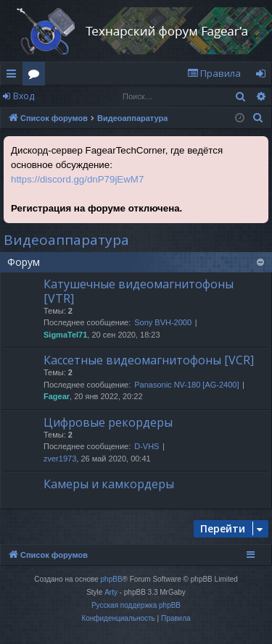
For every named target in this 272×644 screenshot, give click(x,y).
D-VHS (147, 446)
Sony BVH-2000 (163, 322)
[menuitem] (214, 74)
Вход (24, 96)
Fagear (57, 396)
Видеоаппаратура (66, 240)
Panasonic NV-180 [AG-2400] (186, 385)
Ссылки (14, 76)
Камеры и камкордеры (109, 484)
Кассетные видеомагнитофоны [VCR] (149, 360)
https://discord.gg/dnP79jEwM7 (77, 179)
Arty (111, 592)
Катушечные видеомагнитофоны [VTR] (139, 291)
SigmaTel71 (65, 335)
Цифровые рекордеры (108, 422)
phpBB (112, 579)
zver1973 (60, 459)
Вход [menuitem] (264, 76)
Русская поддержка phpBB (136, 605)
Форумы (37, 76)
